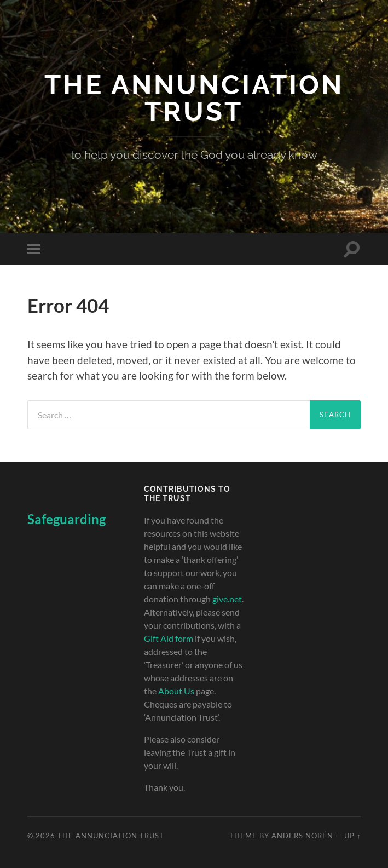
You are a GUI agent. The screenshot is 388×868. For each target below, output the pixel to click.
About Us (176, 691)
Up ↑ (352, 836)
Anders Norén (302, 836)
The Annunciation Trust (194, 98)
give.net (227, 599)
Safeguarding (66, 519)
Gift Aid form (169, 638)
